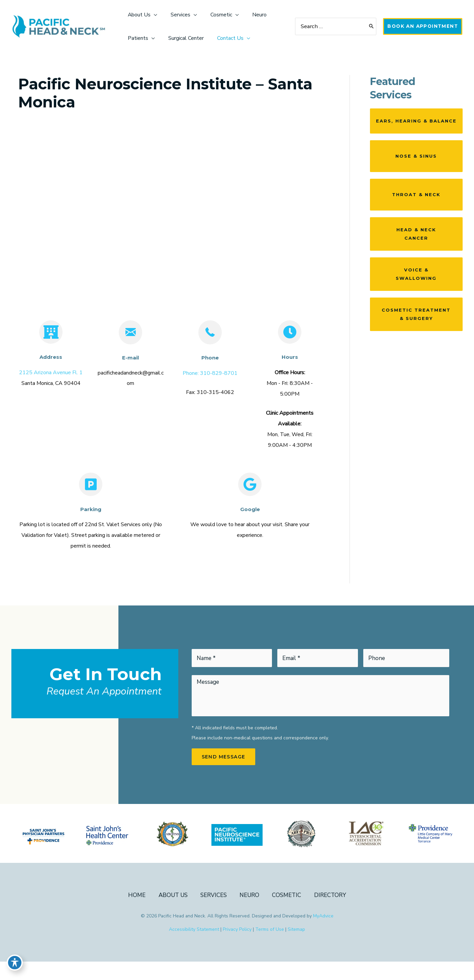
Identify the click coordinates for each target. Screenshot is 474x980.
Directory (323, 914)
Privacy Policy (237, 948)
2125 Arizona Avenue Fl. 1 (51, 390)
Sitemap (296, 948)
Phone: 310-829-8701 (210, 390)
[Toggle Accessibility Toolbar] (15, 965)
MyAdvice (324, 934)
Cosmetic (282, 914)
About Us (177, 914)
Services (215, 914)
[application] (152, 19)
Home (144, 914)
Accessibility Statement (194, 948)
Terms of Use (270, 948)
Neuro (248, 914)
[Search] (369, 35)
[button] (421, 34)
